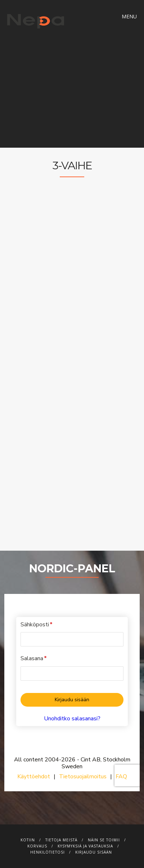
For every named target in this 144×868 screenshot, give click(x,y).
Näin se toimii (104, 840)
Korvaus (37, 846)
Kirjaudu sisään (94, 852)
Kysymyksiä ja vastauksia (85, 846)
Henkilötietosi (48, 852)
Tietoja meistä (61, 840)
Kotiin (28, 840)
